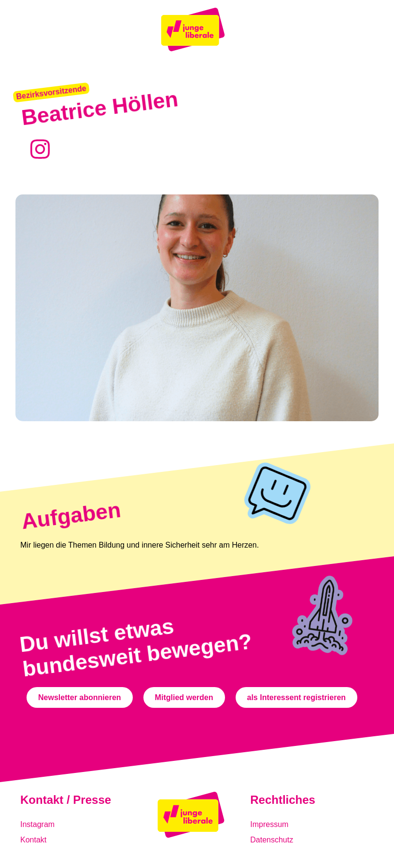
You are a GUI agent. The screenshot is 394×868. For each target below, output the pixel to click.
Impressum (269, 824)
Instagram (37, 824)
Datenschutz (272, 840)
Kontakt (33, 840)
